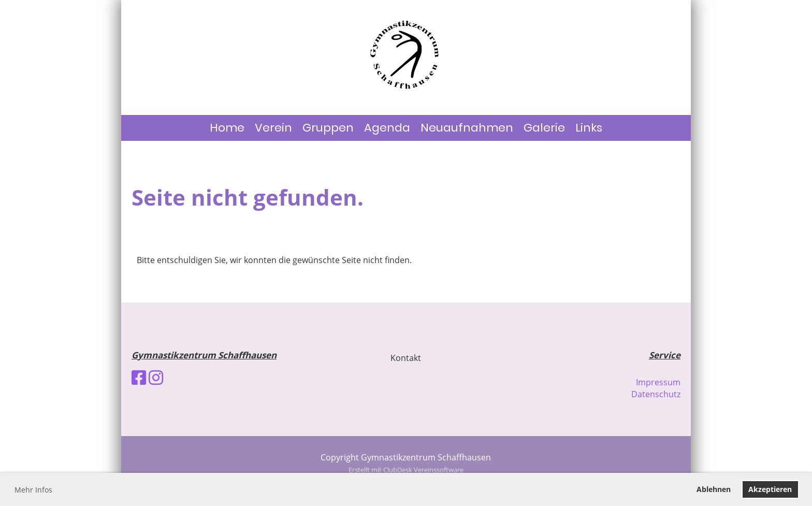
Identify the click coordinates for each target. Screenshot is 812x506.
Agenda (387, 128)
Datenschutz (656, 394)
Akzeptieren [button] (770, 489)
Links (589, 128)
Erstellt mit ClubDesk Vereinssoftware (406, 470)
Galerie (544, 128)
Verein (273, 128)
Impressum (658, 382)
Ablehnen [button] (714, 489)
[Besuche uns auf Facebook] (139, 377)
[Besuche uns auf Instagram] (156, 377)
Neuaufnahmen (467, 128)
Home (227, 128)
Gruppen (328, 128)
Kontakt (406, 358)
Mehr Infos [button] (33, 490)
